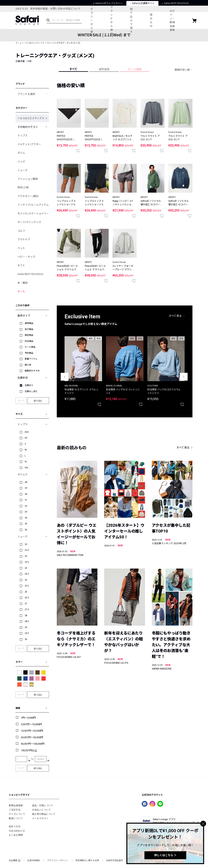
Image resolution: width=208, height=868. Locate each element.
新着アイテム (31, 359)
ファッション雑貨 (28, 179)
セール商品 (30, 347)
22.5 (27, 550)
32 (26, 506)
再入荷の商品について (44, 814)
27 (26, 604)
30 (26, 494)
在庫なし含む (31, 391)
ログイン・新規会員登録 (172, 21)
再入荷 (28, 365)
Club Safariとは (17, 831)
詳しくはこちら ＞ (165, 855)
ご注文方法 (15, 810)
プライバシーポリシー (58, 861)
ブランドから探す (111, 20)
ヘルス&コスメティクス (34, 43)
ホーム (18, 43)
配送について (16, 818)
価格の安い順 (182, 70)
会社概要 (14, 861)
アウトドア (24, 239)
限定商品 (29, 335)
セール (21, 291)
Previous (65, 377)
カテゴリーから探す (92, 20)
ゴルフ (21, 231)
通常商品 (29, 323)
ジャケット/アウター (29, 144)
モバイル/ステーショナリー (33, 214)
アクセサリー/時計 (28, 196)
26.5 (27, 598)
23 (26, 556)
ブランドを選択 (26, 94)
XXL (27, 468)
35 (26, 524)
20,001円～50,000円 (32, 737)
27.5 (27, 610)
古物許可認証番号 (114, 861)
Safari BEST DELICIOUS (30, 274)
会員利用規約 (34, 861)
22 (26, 544)
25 (26, 580)
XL (26, 462)
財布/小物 (23, 187)
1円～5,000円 (28, 718)
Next (184, 377)
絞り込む (38, 401)
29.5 (27, 633)
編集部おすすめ (32, 371)
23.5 (27, 562)
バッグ (21, 162)
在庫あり (29, 385)
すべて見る (175, 316)
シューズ (22, 170)
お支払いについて (41, 810)
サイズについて (17, 814)
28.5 (27, 621)
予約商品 (29, 353)
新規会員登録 (16, 806)
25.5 (27, 586)
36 (26, 530)
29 (26, 488)
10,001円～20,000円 (32, 731)
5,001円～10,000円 (31, 724)
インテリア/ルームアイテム (33, 205)
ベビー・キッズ (26, 257)
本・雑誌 (23, 283)
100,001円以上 (29, 750)
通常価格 (104, 69)
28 (26, 482)
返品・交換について (43, 806)
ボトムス (23, 474)
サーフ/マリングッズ (29, 222)
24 (26, 568)
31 (26, 500)
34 (26, 518)
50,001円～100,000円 (33, 744)
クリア (21, 401)
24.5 (27, 574)
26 (26, 592)
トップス (23, 136)
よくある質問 (16, 835)
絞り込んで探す (131, 20)
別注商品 (29, 341)
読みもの (151, 20)
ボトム (21, 153)
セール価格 (135, 69)
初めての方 (15, 827)
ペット (21, 248)
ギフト (21, 265)
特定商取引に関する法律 (87, 861)
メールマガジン (40, 818)
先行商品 (29, 329)
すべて (73, 69)
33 (26, 512)
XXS (27, 432)
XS (26, 438)
